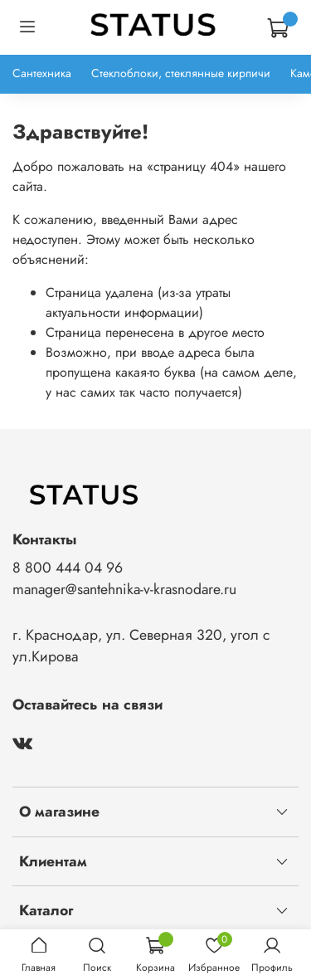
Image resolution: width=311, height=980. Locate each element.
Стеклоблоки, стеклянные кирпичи (181, 73)
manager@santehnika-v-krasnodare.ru (124, 589)
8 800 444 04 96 (68, 568)
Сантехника (42, 73)
